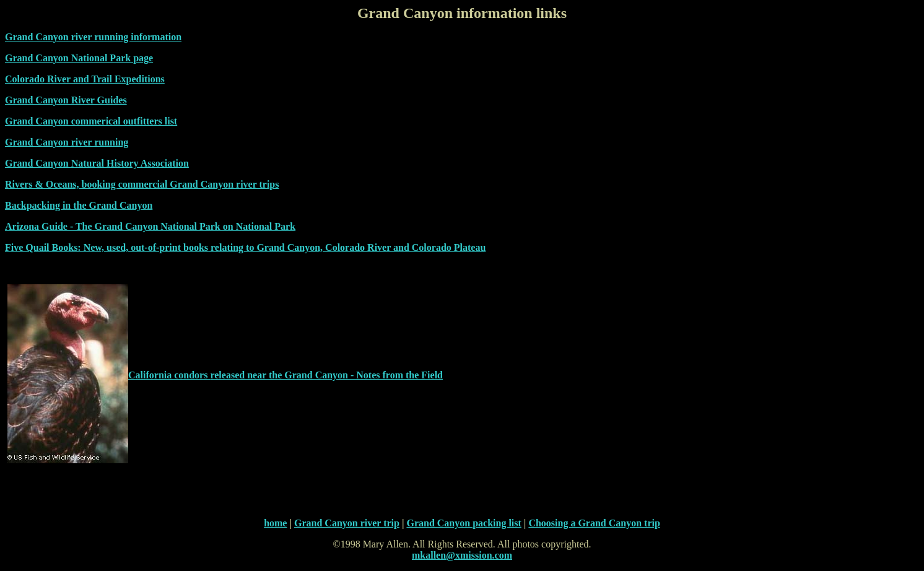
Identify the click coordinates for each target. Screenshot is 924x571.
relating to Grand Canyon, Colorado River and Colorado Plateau (347, 247)
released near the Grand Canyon (279, 375)
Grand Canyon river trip (347, 523)
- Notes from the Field (395, 375)
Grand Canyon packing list (464, 523)
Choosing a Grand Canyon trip (594, 523)
